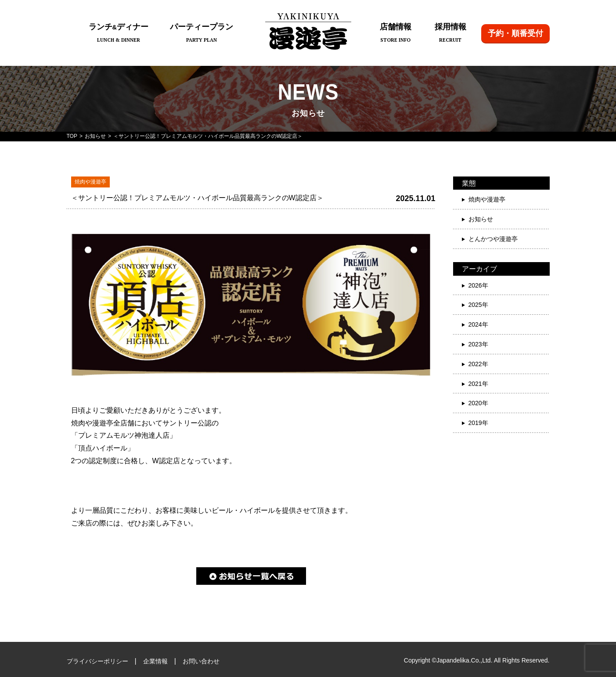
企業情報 (155, 661)
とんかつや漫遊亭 (493, 239)
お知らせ (95, 136)
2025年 (478, 305)
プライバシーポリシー (97, 661)
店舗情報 (396, 34)
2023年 (478, 344)
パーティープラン (202, 34)
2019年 (478, 423)
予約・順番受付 (515, 33)
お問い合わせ (201, 661)
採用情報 (450, 34)
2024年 (478, 324)
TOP (72, 136)
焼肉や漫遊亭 (487, 199)
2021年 (478, 384)
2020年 (478, 403)
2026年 (478, 285)
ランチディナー (119, 34)
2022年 (478, 364)
